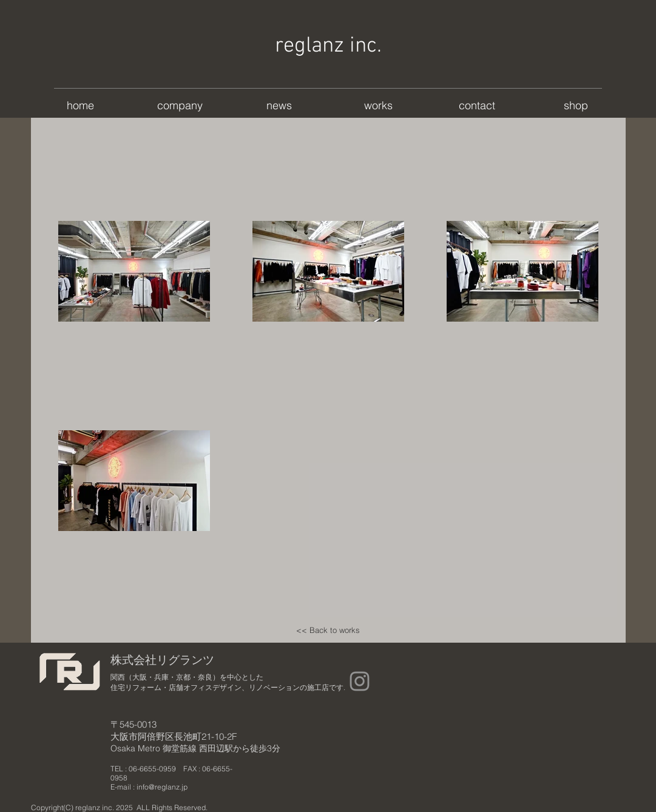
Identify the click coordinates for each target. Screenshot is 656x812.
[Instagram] (360, 681)
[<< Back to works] (328, 630)
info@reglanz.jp (162, 787)
